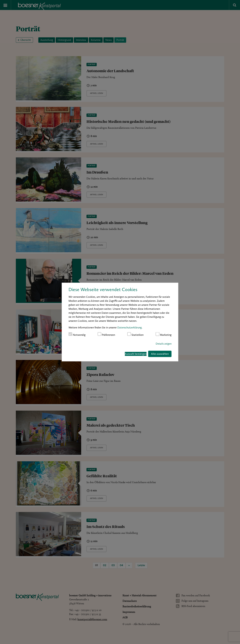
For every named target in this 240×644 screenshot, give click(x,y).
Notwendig (77, 334)
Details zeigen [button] (164, 344)
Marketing (164, 334)
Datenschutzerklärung (129, 328)
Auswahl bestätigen (136, 354)
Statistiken (135, 334)
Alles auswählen (160, 354)
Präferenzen (106, 334)
